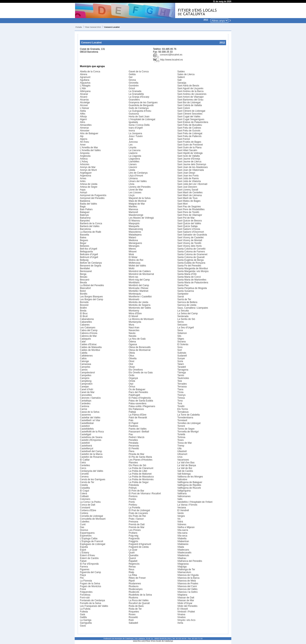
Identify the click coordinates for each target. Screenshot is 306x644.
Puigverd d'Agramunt (140, 544)
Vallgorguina (184, 491)
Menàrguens (135, 243)
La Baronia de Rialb (90, 232)
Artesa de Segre (89, 187)
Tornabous (183, 412)
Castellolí (85, 443)
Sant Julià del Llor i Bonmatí (192, 184)
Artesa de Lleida (89, 184)
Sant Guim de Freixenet (190, 145)
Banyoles (85, 221)
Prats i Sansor (136, 519)
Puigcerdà (134, 539)
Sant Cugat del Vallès (189, 117)
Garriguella (86, 623)
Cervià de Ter (87, 482)
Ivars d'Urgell (136, 128)
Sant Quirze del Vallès (189, 223)
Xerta (180, 623)
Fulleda (84, 612)
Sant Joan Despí (186, 173)
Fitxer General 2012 (93, 27)
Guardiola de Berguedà (141, 105)
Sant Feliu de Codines (189, 128)
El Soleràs (183, 344)
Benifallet (85, 268)
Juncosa (133, 142)
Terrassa (182, 387)
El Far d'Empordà (89, 564)
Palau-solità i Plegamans (142, 406)
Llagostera (134, 159)
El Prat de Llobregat (139, 510)
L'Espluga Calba (89, 539)
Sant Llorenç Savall (188, 190)
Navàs (132, 333)
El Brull (84, 316)
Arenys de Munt (88, 170)
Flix (82, 578)
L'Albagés (85, 86)
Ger (131, 77)
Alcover (84, 105)
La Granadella (136, 94)
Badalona (85, 201)
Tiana (180, 389)
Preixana (133, 522)
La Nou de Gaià (137, 339)
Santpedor (183, 294)
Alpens (84, 139)
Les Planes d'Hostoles (141, 460)
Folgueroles (86, 592)
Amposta (85, 153)
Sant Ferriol (184, 139)
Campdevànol (87, 373)
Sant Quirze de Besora (189, 221)
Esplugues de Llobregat (93, 544)
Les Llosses (135, 192)
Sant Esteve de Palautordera (193, 122)
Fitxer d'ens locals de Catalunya (159, 641)
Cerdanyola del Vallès (92, 471)
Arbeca (84, 159)
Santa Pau (183, 285)
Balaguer (85, 212)
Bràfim (83, 308)
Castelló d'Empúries (91, 440)
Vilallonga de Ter (186, 569)
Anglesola (85, 156)
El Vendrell (183, 510)
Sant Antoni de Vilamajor (190, 97)
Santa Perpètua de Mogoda (192, 288)
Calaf (83, 342)
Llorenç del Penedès (140, 187)
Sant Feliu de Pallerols (189, 136)
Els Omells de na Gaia (141, 373)
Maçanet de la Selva (140, 198)
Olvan (132, 367)
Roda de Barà (136, 606)
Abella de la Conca (90, 72)
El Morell (133, 316)
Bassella (84, 235)
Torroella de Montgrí (188, 432)
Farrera (84, 567)
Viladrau (182, 558)
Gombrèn (134, 86)
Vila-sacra (183, 530)
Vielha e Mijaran (186, 527)
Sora (180, 347)
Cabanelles (86, 322)
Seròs (180, 322)
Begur (83, 243)
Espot (83, 550)
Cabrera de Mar (88, 336)
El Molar (133, 257)
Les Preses (135, 530)
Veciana (182, 508)
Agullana (85, 80)
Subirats (182, 353)
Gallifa (83, 617)
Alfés (83, 114)
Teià (180, 381)
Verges (181, 516)
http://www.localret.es (168, 60)
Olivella (133, 358)
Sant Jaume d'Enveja (189, 159)
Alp (82, 136)
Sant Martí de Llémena (189, 195)
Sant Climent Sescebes (190, 114)
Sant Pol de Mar (186, 218)
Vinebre (181, 617)
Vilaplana (182, 595)
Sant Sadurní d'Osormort (191, 232)
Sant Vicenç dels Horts (189, 246)
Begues (84, 240)
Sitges (181, 339)
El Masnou (134, 221)
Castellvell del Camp (91, 451)
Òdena (132, 342)
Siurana (181, 342)
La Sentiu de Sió (186, 319)
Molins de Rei (136, 260)
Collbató (84, 496)
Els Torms (183, 409)
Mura (131, 325)
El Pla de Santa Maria (140, 457)
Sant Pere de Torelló (188, 212)
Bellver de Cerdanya (91, 263)
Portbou (133, 505)
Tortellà (181, 434)
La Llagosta (135, 156)
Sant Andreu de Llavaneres (192, 94)
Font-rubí (85, 598)
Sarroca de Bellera (187, 302)
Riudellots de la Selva (140, 595)
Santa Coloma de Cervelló (191, 249)
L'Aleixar (85, 108)
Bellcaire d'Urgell (89, 254)
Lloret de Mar (136, 190)
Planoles (133, 463)
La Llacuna (135, 150)
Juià (131, 139)
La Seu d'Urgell (186, 328)
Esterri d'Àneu (87, 555)
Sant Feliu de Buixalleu (190, 125)
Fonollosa (85, 595)
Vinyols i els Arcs (186, 620)
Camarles (85, 367)
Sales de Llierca (186, 74)
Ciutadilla (85, 488)
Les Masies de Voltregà (141, 218)
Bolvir (83, 291)
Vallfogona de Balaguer (190, 482)
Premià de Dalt (137, 524)
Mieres (132, 249)
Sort (180, 350)
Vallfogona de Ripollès (189, 485)
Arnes (83, 178)
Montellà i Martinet (139, 291)
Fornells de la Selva (90, 603)
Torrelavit (182, 420)
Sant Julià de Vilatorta (189, 181)
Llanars (133, 164)
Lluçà (132, 195)
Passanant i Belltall (139, 432)
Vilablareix (183, 544)
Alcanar (84, 94)
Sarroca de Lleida (187, 305)
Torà (180, 403)
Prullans (133, 533)
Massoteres (135, 232)
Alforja (83, 117)
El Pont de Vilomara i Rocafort (145, 493)
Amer (83, 145)
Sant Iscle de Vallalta (188, 156)
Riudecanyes (136, 589)
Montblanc (134, 283)
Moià (131, 254)
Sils (179, 336)
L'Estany (85, 553)
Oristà (132, 381)
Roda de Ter (135, 609)
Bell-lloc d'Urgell (89, 249)
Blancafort (85, 288)
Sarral (181, 297)
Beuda (83, 283)
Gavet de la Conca (139, 72)
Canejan (84, 387)
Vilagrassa (183, 564)
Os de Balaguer (137, 389)
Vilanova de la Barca (188, 578)
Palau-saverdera (138, 403)
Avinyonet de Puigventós (93, 195)
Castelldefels (87, 429)
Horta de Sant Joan (139, 117)
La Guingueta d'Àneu (140, 111)
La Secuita (183, 311)
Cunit (83, 524)
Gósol (132, 88)
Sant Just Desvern (187, 187)
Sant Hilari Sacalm (187, 150)
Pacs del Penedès (138, 392)
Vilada (181, 547)
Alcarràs (84, 100)
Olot (131, 364)
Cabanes (85, 325)
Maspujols (134, 223)
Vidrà (180, 522)
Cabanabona (87, 319)
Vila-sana (182, 533)
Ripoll (132, 581)
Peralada (134, 443)
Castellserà (86, 446)
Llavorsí (133, 167)
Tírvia (180, 392)
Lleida (132, 170)
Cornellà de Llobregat (91, 516)
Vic (179, 519)
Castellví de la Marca (91, 454)
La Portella (134, 508)
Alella (83, 111)
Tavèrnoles (183, 378)
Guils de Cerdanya (139, 108)
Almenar (84, 128)
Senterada (183, 316)
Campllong (86, 381)
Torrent (181, 426)
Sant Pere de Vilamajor (190, 215)
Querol (132, 558)
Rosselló (133, 617)
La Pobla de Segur (139, 482)
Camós (84, 370)
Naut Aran (134, 328)
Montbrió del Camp (139, 285)
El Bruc (84, 313)
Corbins (84, 513)
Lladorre (133, 153)
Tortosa (181, 437)
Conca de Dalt (88, 505)
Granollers (134, 100)
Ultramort (182, 454)
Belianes (85, 246)
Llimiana (133, 178)
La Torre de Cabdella (188, 415)
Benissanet (86, 271)
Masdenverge (136, 215)
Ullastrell (182, 451)
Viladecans (183, 550)
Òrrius (132, 387)
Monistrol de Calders (140, 271)
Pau (131, 434)
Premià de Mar (137, 527)
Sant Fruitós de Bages (189, 142)
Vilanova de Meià (187, 581)
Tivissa (181, 398)
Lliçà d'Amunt (136, 176)
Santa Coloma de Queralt (191, 257)
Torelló (181, 406)
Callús (83, 358)
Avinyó (84, 192)
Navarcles (134, 330)
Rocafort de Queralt (139, 603)
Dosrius (84, 530)
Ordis (132, 375)
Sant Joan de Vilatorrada (191, 170)
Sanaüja (182, 83)
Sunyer (181, 358)
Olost (132, 361)
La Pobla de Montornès (141, 479)
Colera (83, 493)
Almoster (85, 131)
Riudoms (133, 598)
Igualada (133, 122)
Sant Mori (182, 204)
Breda (83, 311)
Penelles (133, 440)
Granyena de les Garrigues (143, 102)
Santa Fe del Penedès (189, 266)
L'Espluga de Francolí (92, 541)
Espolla (84, 547)
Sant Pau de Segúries (189, 207)
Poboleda (134, 485)
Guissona (134, 114)
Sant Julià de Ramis (188, 178)
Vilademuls (183, 555)
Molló (132, 268)
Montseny (134, 311)
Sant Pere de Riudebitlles (191, 209)
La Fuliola (85, 609)
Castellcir (85, 426)
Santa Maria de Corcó (189, 277)
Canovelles (86, 395)
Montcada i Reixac (139, 288)
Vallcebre (182, 479)
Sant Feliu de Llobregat (190, 133)
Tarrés (181, 375)
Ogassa (133, 344)
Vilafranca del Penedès (190, 561)
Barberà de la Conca (91, 223)
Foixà (83, 589)
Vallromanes (184, 496)
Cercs (83, 468)
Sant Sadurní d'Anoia (189, 229)
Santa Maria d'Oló (187, 274)
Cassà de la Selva (90, 412)
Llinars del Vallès (138, 181)
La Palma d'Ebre (138, 415)
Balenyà (84, 215)
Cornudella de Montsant (93, 519)
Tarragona (183, 370)
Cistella (84, 485)
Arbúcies (85, 164)
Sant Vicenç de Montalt (190, 240)
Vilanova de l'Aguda (188, 575)
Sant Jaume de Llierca (189, 162)
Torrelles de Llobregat (189, 423)
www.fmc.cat (139, 641)
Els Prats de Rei (137, 516)
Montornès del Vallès (140, 308)
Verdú (180, 513)
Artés (83, 181)
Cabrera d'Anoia (89, 333)
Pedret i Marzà (137, 437)
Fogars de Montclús (90, 586)
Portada (79, 27)
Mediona (133, 240)
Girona (132, 80)
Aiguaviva (85, 83)
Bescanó (85, 280)
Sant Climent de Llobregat (191, 111)
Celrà (83, 463)
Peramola (134, 446)
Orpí (131, 384)
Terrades (182, 384)
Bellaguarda (86, 252)
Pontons (133, 496)
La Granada (135, 91)
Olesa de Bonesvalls (140, 347)
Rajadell (133, 561)
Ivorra (132, 131)
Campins (85, 378)
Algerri (83, 119)
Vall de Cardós (185, 471)
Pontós (132, 499)
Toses (180, 440)
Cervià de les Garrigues (93, 479)
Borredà (84, 302)
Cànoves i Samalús (90, 398)
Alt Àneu (84, 142)
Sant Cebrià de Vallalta (190, 105)
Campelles (86, 375)
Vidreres (182, 524)
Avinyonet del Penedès (92, 198)
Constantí (85, 508)
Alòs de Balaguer (89, 133)
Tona (180, 401)
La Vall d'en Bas (186, 463)
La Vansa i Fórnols (187, 505)
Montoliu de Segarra (140, 305)
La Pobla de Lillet (138, 471)
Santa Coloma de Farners (191, 252)
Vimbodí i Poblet (186, 612)
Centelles (85, 465)
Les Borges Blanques (91, 297)
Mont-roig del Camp (139, 280)
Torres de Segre (186, 429)
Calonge (84, 361)
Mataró (132, 238)
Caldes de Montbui (90, 350)
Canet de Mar (87, 392)
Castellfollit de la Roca (92, 432)
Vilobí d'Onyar (185, 603)
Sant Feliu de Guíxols (189, 131)
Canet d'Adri (87, 389)
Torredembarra (185, 418)
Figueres (85, 569)
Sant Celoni (184, 108)
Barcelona (85, 229)
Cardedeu (85, 403)
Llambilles (134, 162)
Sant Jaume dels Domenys (192, 164)
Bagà (83, 207)
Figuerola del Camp (90, 572)
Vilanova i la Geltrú (187, 592)
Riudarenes (135, 584)
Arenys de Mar (88, 167)
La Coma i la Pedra (90, 502)
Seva (180, 330)
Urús (180, 457)
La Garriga (86, 620)
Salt (179, 80)
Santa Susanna (186, 291)
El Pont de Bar (136, 491)
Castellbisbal (87, 423)
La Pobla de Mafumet (140, 474)
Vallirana (182, 493)
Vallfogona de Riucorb (189, 488)
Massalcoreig (136, 229)
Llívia (132, 184)
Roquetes (134, 612)
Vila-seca (182, 536)
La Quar (133, 550)
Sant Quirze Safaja (187, 226)
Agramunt (85, 77)
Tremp (181, 446)
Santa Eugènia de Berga (190, 260)
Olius (131, 356)
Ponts (132, 502)
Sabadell (133, 623)
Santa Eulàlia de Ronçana (191, 263)
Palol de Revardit (138, 418)
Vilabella (182, 539)
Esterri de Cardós (89, 558)
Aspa (83, 190)
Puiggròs (133, 541)
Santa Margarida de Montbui (192, 268)
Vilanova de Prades (188, 584)
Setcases (182, 325)
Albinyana (85, 91)
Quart (132, 553)
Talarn (181, 364)
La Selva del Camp (187, 313)
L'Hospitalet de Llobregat (142, 119)
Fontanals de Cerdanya (92, 600)
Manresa (133, 209)
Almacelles (86, 125)
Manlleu (133, 207)
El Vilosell (183, 609)
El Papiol (133, 423)
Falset (83, 561)
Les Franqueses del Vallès (94, 606)
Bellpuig (84, 260)
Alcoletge (85, 102)
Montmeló (134, 299)
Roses (132, 614)
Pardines (133, 426)
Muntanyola (135, 322)
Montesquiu (135, 294)
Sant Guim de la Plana (189, 147)
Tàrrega (182, 373)
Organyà (133, 378)
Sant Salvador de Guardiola (192, 235)
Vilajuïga (182, 567)
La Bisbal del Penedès (92, 285)
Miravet (133, 252)
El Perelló (134, 448)
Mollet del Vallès (137, 266)
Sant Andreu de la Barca (190, 91)
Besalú (84, 277)
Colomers (85, 499)
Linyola (133, 147)
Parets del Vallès (138, 429)
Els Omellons (136, 370)
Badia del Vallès (88, 204)
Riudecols (134, 592)
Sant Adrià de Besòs (188, 86)
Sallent (181, 77)
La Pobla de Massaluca (141, 477)
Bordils (84, 294)
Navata (133, 336)
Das (82, 527)
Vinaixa (181, 614)
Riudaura (134, 586)
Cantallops (86, 401)
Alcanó (84, 97)
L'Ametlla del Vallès (90, 150)
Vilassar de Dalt (186, 598)
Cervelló (84, 474)
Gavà (83, 626)
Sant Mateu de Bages (189, 201)
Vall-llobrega (184, 474)
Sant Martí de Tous (187, 198)
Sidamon (182, 333)
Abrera (84, 74)
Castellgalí (86, 434)
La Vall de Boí (185, 468)
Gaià (82, 614)
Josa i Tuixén (136, 136)
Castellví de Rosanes (91, 457)
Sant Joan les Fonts (188, 176)
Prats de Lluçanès (138, 513)
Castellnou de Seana (91, 437)
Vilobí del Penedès (187, 606)
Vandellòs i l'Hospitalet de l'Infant (195, 502)
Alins (83, 122)
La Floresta (86, 581)
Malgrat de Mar (137, 204)
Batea (83, 238)
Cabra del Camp (89, 330)
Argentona (85, 176)
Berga (83, 274)
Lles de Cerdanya (138, 173)
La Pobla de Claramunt (141, 468)
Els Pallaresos (136, 409)
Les (131, 145)
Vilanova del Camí (187, 586)
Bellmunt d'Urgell (89, 257)
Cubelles (85, 522)
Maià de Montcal (138, 201)
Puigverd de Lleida (139, 547)
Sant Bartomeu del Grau (190, 100)
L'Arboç (84, 162)
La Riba (133, 575)
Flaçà (83, 575)
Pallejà (132, 412)
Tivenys (181, 395)
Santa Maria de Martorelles (192, 280)
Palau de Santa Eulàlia (141, 401)
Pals (131, 420)
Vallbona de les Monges (190, 477)
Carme (84, 409)
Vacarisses (183, 460)
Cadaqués (85, 339)
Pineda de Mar (137, 454)
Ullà (179, 448)
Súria (180, 361)
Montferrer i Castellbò (140, 297)
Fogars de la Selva (90, 584)
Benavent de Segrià (90, 266)
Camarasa (85, 364)
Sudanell (182, 356)
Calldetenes (86, 356)
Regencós (134, 564)
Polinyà (133, 488)
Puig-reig (134, 536)
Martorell (133, 212)
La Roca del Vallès (139, 600)
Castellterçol (87, 448)
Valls (180, 499)
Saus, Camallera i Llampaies (193, 308)
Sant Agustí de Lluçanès (190, 88)
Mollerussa (135, 263)
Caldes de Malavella (91, 347)
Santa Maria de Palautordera (193, 283)
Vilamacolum (184, 572)
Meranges (134, 246)
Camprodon (86, 384)
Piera (132, 451)
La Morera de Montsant (141, 319)
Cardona (85, 406)
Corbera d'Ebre (88, 510)
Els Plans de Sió (137, 465)
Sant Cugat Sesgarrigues (191, 119)
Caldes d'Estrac (88, 344)
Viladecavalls (184, 553)
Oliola (132, 353)
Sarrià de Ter (184, 299)
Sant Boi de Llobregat (189, 102)
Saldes (181, 72)
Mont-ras (133, 277)
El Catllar (85, 460)
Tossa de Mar (185, 443)
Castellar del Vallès (90, 418)
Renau (132, 567)
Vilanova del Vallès (187, 589)
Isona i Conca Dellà (139, 125)
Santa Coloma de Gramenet (192, 254)
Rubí (131, 620)
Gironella (134, 83)
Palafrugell (134, 395)
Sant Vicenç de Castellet (190, 238)
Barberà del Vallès (90, 226)
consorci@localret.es (168, 55)
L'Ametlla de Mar (89, 147)
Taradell (182, 367)
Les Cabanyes (88, 328)
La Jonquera (135, 133)
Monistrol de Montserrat (141, 274)
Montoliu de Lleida (138, 302)
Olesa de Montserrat (140, 350)
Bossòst (84, 305)
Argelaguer (86, 173)
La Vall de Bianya (187, 465)
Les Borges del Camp (91, 299)
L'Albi (83, 88)
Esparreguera (87, 533)
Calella (84, 353)
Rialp (131, 572)
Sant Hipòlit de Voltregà (190, 153)
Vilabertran (183, 541)
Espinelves (86, 536)
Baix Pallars (86, 209)
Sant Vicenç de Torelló (189, 243)
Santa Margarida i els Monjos (193, 271)
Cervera (84, 477)
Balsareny (85, 218)
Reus (132, 569)
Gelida (132, 74)
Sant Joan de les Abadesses (192, 167)
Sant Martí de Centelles (190, 192)
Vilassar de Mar (186, 600)
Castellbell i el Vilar (90, 420)
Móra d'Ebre (135, 313)
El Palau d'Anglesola (140, 398)
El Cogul (84, 491)
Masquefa (134, 226)
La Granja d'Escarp (139, 97)
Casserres (85, 415)
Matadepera (135, 235)
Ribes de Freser (137, 578)
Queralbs (134, 555)
